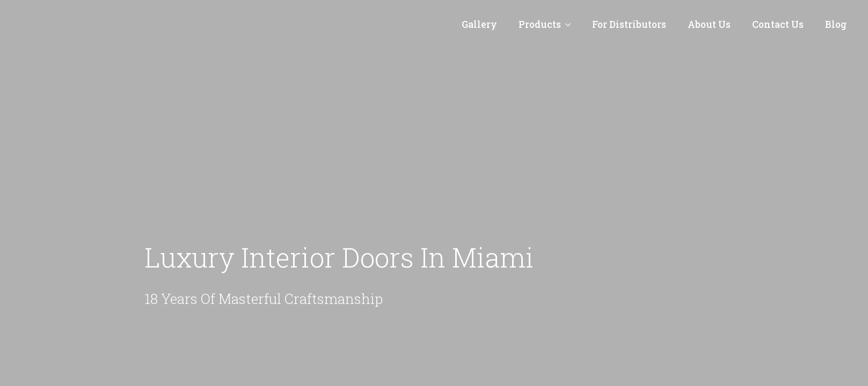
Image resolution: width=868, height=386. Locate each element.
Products (540, 24)
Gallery (479, 24)
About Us (709, 24)
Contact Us (778, 24)
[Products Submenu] (571, 25)
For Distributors (629, 24)
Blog (836, 24)
